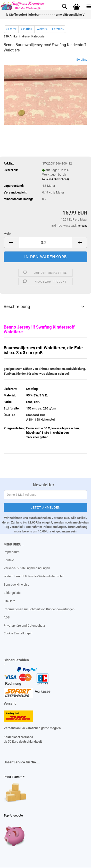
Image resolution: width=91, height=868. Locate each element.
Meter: (8, 233)
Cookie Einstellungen (18, 633)
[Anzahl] (45, 242)
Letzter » (58, 29)
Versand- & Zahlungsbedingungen (27, 568)
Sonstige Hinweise (17, 585)
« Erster (11, 29)
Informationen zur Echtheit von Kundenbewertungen (39, 609)
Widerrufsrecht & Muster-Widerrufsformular (34, 576)
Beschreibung (17, 306)
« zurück (27, 29)
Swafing (82, 60)
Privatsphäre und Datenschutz (24, 626)
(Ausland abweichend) (56, 179)
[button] (11, 242)
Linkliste (9, 601)
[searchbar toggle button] (64, 6)
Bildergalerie (12, 593)
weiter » (42, 29)
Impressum (12, 552)
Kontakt (9, 560)
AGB (7, 617)
